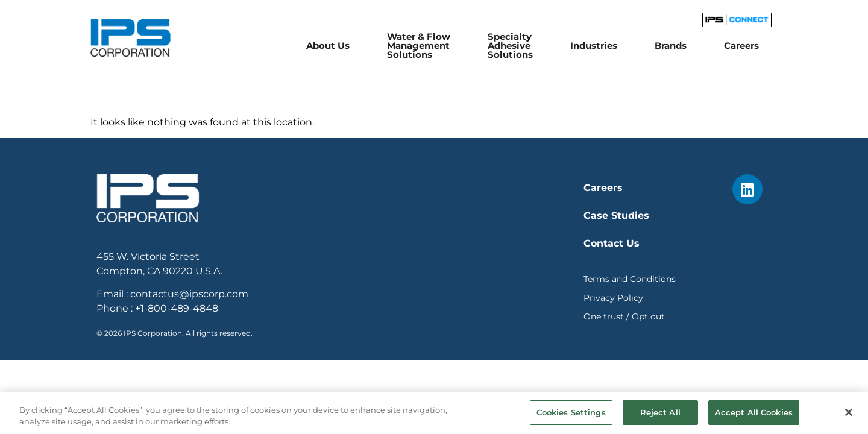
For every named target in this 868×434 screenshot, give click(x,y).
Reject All (660, 418)
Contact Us (612, 243)
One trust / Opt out (624, 316)
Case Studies (616, 215)
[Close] (849, 418)
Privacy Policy (613, 298)
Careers (603, 188)
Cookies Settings (571, 418)
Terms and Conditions (630, 279)
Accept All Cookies (754, 418)
